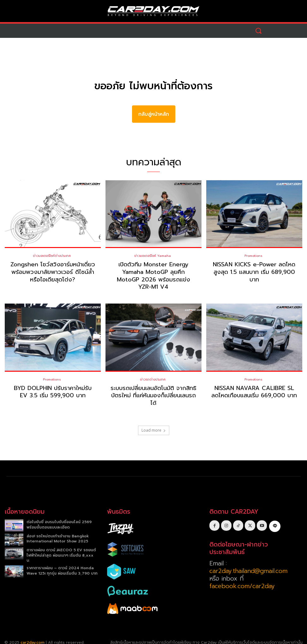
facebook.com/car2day (242, 578)
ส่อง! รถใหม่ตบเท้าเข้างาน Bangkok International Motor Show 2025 (58, 531)
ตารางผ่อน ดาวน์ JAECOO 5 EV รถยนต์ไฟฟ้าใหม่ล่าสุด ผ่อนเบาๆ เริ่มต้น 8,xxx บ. (61, 547)
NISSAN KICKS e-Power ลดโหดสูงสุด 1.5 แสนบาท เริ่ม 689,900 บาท (254, 272)
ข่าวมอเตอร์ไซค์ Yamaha (153, 256)
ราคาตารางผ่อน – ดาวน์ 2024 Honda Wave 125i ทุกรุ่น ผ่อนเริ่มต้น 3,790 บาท (62, 563)
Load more (154, 423)
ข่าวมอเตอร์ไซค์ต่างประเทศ (52, 256)
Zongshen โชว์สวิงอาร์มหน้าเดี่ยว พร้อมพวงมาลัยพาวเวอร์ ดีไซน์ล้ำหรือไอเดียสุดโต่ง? (53, 272)
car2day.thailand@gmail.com (248, 563)
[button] (259, 31)
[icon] (275, 517)
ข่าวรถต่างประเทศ (153, 372)
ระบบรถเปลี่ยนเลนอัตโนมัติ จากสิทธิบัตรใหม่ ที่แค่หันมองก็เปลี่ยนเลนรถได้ (153, 388)
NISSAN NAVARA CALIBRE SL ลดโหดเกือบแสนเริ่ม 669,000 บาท (254, 384)
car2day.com (33, 635)
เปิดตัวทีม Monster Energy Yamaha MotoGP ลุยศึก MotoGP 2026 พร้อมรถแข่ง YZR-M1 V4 (153, 272)
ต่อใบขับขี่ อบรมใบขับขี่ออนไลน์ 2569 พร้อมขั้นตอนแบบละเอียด (59, 517)
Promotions (253, 256)
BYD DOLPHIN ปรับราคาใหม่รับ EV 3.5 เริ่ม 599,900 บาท (53, 384)
